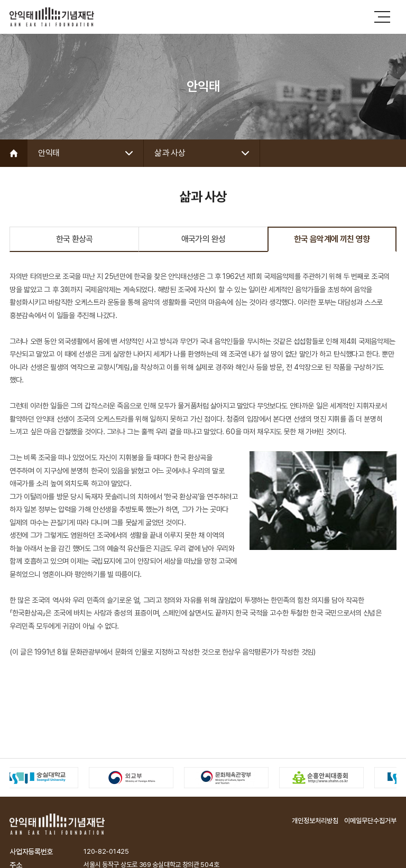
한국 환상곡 (75, 239)
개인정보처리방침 (315, 821)
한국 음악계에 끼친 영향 (332, 239)
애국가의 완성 (204, 239)
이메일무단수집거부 (370, 821)
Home (14, 153)
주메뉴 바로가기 (0, 0)
